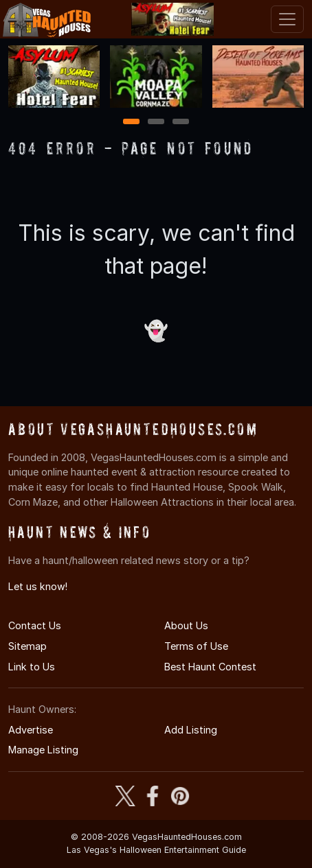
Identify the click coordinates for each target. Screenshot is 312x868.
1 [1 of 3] (132, 122)
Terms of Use (196, 646)
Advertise (31, 730)
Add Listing (191, 730)
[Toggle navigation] (287, 19)
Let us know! (38, 586)
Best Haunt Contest (210, 667)
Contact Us (35, 625)
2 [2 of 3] (156, 122)
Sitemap (27, 646)
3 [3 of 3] (181, 122)
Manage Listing (43, 750)
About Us (186, 625)
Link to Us (32, 667)
